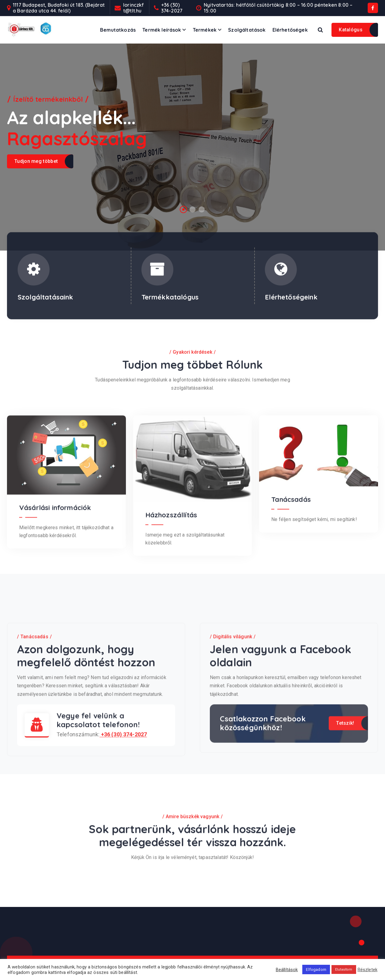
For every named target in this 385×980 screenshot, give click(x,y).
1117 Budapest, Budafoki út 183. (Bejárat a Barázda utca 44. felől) (59, 8)
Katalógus (351, 30)
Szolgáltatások (247, 30)
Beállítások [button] (287, 970)
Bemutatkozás (118, 30)
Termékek (205, 30)
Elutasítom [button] (344, 969)
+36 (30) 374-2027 (172, 8)
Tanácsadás (291, 583)
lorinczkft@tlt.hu (134, 8)
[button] (183, 209)
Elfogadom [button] (316, 969)
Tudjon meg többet (36, 161)
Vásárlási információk (55, 591)
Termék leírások (162, 30)
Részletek (368, 970)
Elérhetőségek (290, 30)
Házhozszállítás (171, 598)
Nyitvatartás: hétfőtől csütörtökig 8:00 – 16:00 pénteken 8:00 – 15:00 (278, 8)
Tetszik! (345, 806)
